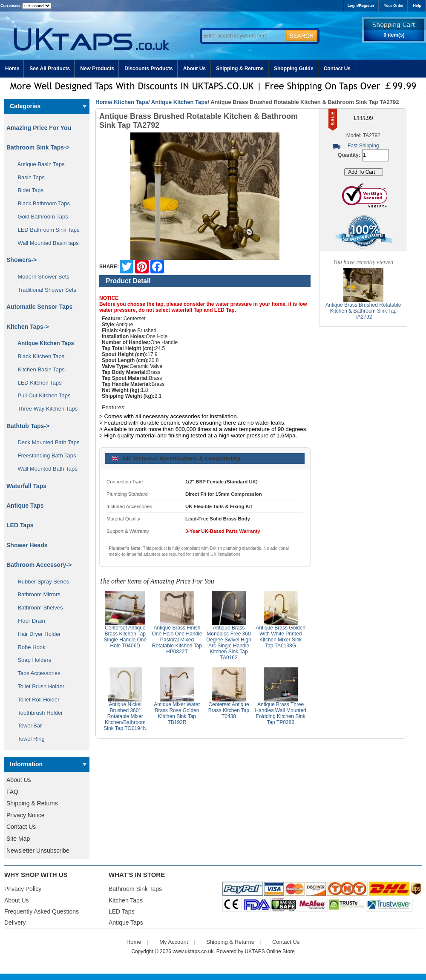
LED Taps (20, 525)
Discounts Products (148, 69)
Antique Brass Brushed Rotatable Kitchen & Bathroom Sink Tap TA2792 (363, 311)
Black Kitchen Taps (38, 356)
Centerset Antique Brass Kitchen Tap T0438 (229, 710)
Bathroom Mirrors (36, 594)
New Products (97, 69)
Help (417, 6)
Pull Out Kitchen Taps (41, 395)
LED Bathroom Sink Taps (45, 230)
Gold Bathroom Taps (40, 217)
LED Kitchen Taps (37, 383)
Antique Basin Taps (38, 164)
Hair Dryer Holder (36, 634)
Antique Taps (25, 506)
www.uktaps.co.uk (193, 951)
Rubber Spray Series (40, 582)
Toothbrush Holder (37, 713)
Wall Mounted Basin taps (45, 243)
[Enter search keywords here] (243, 36)
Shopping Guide (294, 69)
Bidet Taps (27, 190)
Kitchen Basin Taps (38, 369)
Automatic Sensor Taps (39, 307)
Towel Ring (28, 739)
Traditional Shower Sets (44, 290)
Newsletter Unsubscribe (38, 851)
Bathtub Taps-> (28, 426)
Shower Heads (27, 545)
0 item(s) (394, 35)
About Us (194, 69)
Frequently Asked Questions (42, 911)
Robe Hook (29, 647)
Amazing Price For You (39, 128)
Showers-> (22, 260)
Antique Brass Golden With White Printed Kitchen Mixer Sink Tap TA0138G (281, 637)
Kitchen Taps (131, 102)
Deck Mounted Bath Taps (45, 442)
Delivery (15, 923)
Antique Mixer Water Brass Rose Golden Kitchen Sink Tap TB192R (177, 713)
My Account (174, 942)
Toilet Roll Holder (35, 700)
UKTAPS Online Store (270, 951)
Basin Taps (28, 177)
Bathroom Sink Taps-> (38, 147)
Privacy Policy (23, 889)
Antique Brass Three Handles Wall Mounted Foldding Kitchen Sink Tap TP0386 (280, 713)
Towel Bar (27, 726)
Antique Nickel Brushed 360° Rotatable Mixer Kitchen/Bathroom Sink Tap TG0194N (125, 716)
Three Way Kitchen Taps (45, 409)
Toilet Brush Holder (38, 686)
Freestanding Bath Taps (44, 456)
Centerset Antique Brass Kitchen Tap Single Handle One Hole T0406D (125, 637)
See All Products (50, 69)
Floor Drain (28, 621)
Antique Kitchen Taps (180, 102)
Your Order (394, 6)
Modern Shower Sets (40, 277)
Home (12, 69)
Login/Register (361, 6)
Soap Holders (31, 660)
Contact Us (337, 69)
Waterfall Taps (26, 486)
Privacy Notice (25, 815)
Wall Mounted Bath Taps (45, 469)
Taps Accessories (36, 673)
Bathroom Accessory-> (39, 565)
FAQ (12, 792)
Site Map (18, 839)
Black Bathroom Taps (41, 203)
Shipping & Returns (240, 69)
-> (28, 327)
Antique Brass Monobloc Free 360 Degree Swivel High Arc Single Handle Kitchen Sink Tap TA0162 (229, 643)
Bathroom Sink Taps (135, 889)
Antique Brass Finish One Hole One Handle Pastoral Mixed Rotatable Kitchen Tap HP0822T (177, 640)
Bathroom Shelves (37, 608)
